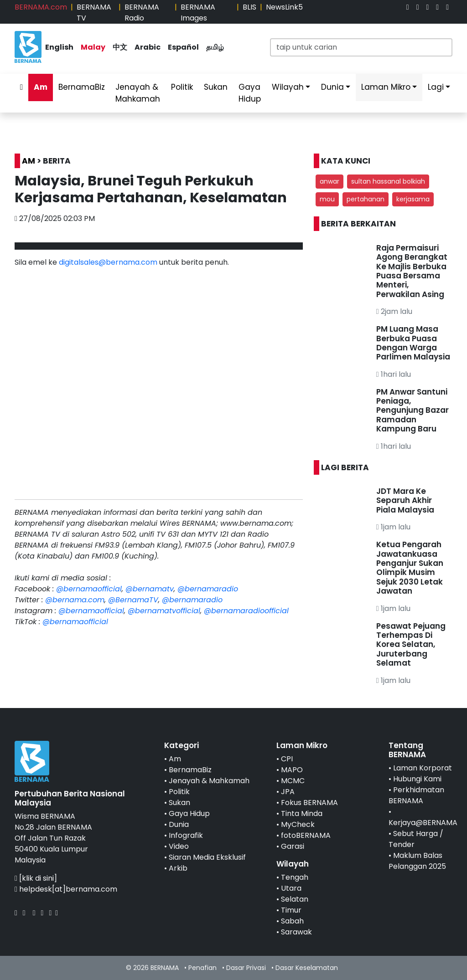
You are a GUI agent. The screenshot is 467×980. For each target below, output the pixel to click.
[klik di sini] (38, 878)
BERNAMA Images (198, 13)
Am (41, 87)
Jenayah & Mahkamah (138, 93)
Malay (93, 47)
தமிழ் (215, 47)
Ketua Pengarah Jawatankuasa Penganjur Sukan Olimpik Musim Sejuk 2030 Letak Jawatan (410, 568)
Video (179, 846)
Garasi (293, 846)
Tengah (295, 877)
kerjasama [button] (413, 199)
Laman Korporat (423, 768)
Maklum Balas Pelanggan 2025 (417, 861)
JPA (288, 792)
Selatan (295, 899)
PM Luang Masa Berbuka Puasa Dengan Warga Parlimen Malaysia (413, 343)
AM (29, 161)
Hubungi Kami (417, 779)
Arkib (178, 868)
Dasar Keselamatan (307, 968)
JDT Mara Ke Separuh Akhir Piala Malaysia (405, 500)
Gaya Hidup (250, 93)
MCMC (293, 781)
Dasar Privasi (246, 968)
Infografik (186, 835)
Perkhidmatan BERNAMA (416, 795)
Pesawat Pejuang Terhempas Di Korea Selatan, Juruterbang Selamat (411, 645)
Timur (291, 910)
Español (183, 47)
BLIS (249, 7)
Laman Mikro (386, 87)
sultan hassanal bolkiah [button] (388, 181)
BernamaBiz (82, 87)
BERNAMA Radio (142, 13)
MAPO (292, 770)
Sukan (216, 87)
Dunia (332, 87)
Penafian (202, 968)
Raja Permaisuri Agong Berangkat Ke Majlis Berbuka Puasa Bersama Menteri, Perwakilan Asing (412, 271)
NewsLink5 (284, 7)
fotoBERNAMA (306, 835)
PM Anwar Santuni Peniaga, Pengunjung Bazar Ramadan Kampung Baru (413, 410)
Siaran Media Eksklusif (207, 857)
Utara (291, 888)
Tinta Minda (302, 813)
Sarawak (296, 932)
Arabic (148, 47)
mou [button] (327, 199)
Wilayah (288, 87)
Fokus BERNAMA (309, 803)
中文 (120, 47)
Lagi (436, 87)
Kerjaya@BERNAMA (423, 823)
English (59, 47)
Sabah (292, 921)
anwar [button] (329, 181)
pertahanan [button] (366, 199)
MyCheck (298, 824)
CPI (287, 759)
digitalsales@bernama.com (108, 262)
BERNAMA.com (41, 7)
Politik (182, 87)
